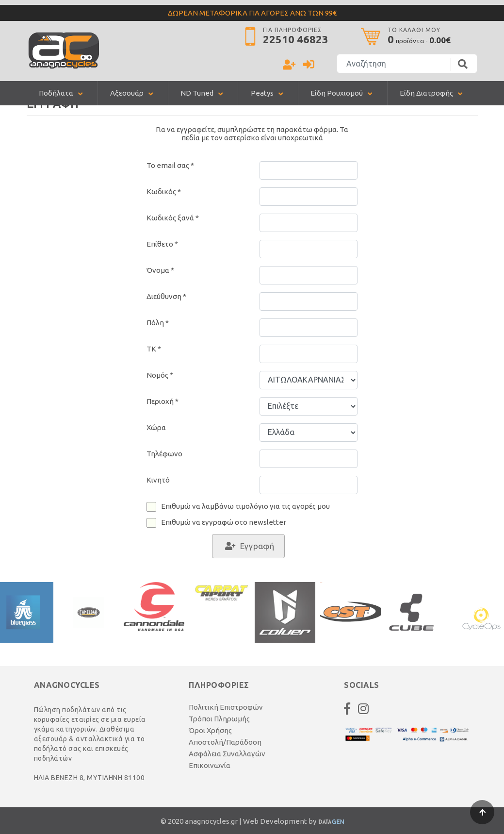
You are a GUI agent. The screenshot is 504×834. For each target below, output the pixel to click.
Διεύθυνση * (166, 296)
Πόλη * (158, 323)
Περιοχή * (163, 401)
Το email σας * (170, 165)
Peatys (262, 93)
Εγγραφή (257, 546)
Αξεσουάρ (127, 93)
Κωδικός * (164, 192)
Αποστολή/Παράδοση (225, 742)
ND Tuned (197, 93)
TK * (154, 349)
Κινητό (158, 480)
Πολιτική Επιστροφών (226, 707)
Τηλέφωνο (164, 454)
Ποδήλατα (56, 93)
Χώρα (156, 427)
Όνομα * (160, 270)
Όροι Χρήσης (210, 730)
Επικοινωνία (210, 765)
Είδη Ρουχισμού (337, 93)
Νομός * (160, 375)
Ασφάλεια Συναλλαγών (227, 754)
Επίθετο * (162, 244)
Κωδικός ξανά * (173, 218)
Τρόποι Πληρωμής (219, 719)
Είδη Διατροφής (426, 93)
